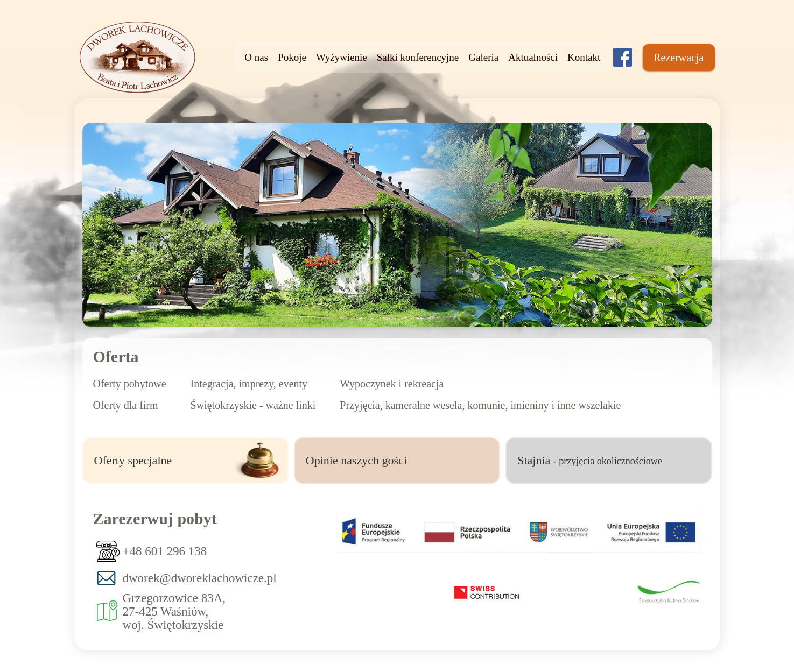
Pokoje (292, 57)
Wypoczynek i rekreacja (392, 384)
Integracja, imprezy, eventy (249, 384)
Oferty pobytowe (130, 384)
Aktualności (533, 57)
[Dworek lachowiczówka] (623, 57)
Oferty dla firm (126, 405)
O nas (256, 57)
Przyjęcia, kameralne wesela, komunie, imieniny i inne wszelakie (480, 405)
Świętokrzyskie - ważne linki (253, 405)
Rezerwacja (679, 58)
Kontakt (584, 57)
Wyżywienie (342, 57)
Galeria (483, 57)
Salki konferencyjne (418, 57)
